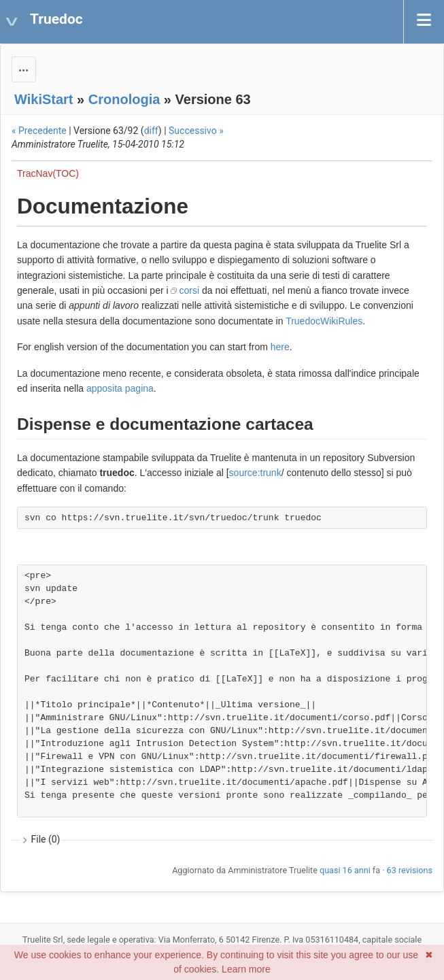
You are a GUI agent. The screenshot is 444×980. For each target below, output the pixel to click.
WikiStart (44, 99)
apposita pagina (120, 388)
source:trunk (255, 473)
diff (151, 131)
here (280, 347)
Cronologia (124, 99)
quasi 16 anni (345, 870)
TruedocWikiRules (324, 321)
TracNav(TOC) (48, 173)
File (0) (46, 839)
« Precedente (39, 131)
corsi (189, 290)
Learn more (246, 969)
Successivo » (196, 131)
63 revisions (410, 870)
